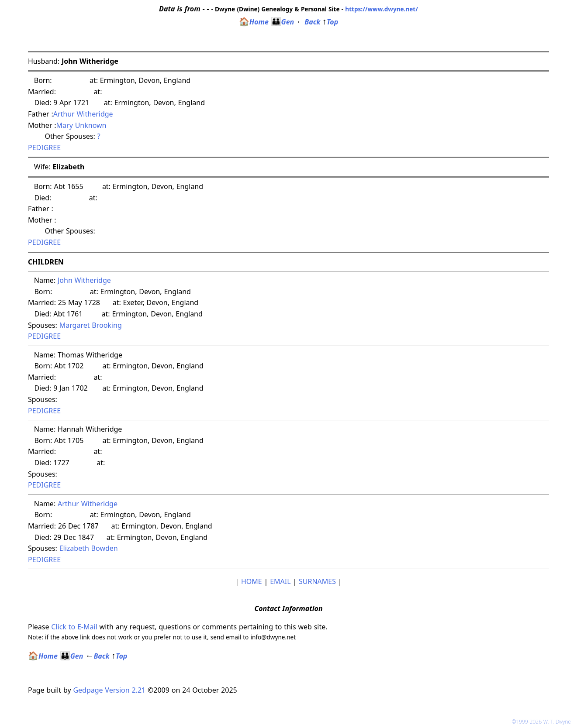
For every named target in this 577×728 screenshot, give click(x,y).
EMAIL (280, 581)
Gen (283, 22)
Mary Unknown (81, 125)
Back (308, 22)
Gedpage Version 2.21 (109, 690)
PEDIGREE (44, 148)
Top (330, 22)
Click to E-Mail (74, 627)
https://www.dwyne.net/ (382, 9)
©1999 (543, 722)
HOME (252, 581)
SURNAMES (317, 581)
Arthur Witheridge (83, 114)
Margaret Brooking (91, 325)
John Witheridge (84, 280)
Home (254, 22)
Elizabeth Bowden (89, 548)
